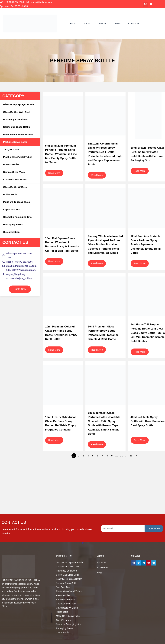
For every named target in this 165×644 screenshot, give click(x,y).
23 (131, 456)
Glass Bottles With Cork (17, 112)
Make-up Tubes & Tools (16, 202)
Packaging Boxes (13, 225)
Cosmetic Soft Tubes (15, 179)
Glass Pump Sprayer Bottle (18, 104)
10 (117, 456)
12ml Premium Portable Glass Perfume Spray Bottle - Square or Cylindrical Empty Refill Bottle (146, 245)
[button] (146, 4)
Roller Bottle (10, 194)
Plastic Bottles (11, 164)
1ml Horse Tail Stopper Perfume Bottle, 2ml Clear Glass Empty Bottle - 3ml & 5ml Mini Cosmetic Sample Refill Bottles (148, 333)
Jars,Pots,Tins (11, 149)
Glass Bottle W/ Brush (16, 187)
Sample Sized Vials (14, 172)
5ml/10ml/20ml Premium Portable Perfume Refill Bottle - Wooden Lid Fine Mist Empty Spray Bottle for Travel (61, 154)
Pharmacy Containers (15, 119)
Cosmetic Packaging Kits (17, 217)
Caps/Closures (11, 209)
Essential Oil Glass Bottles (18, 134)
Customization (11, 232)
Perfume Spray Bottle (15, 142)
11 (121, 456)
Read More (54, 173)
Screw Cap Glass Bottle (16, 127)
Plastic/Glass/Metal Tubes (18, 157)
